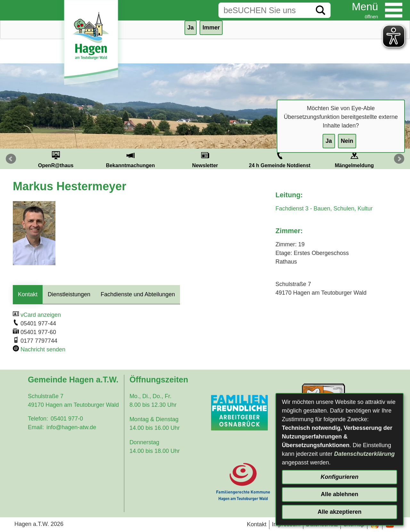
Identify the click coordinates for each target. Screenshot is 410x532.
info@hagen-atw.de (71, 427)
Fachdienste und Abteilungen (138, 294)
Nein (347, 141)
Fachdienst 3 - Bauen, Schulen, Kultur (324, 209)
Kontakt (28, 294)
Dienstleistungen (69, 294)
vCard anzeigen (41, 315)
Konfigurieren (340, 477)
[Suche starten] (321, 10)
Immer (211, 28)
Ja (329, 141)
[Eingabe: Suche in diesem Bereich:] (265, 10)
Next (399, 159)
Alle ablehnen (339, 494)
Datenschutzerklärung (364, 454)
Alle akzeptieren (339, 512)
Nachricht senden (43, 349)
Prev (11, 159)
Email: (36, 427)
